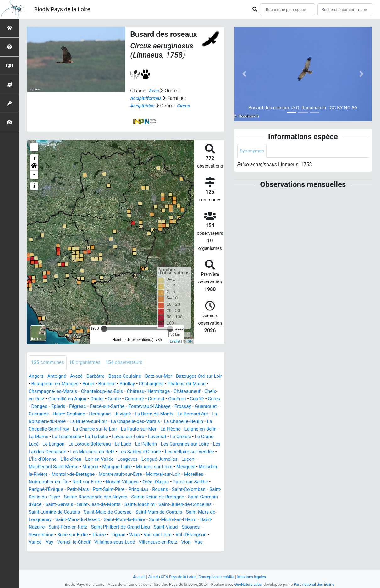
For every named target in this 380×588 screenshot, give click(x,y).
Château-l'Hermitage (173, 391)
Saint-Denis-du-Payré (78, 505)
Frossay (60, 414)
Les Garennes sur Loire (145, 452)
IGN (190, 341)
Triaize (183, 542)
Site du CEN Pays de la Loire (170, 577)
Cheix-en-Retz (76, 399)
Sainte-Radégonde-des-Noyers (139, 505)
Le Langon (185, 444)
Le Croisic (123, 444)
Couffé (59, 407)
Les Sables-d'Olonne (129, 459)
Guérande (110, 414)
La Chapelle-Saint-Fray (148, 429)
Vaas (34, 550)
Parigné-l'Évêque (74, 497)
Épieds (116, 407)
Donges (96, 407)
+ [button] (34, 158)
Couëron (38, 407)
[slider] (104, 328)
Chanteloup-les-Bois (124, 391)
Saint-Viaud (69, 542)
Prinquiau (172, 497)
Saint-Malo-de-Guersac (173, 520)
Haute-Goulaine (142, 414)
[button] (34, 166)
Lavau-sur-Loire (67, 444)
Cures (77, 407)
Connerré (187, 399)
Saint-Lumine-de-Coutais (116, 520)
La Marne (157, 437)
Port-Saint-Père (140, 497)
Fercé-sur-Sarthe (167, 407)
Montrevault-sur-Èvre (147, 482)
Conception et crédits (217, 577)
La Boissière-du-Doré (126, 422)
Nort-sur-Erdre (115, 489)
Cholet (147, 399)
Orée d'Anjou (187, 489)
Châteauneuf (43, 399)
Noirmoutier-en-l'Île (74, 489)
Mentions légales (255, 577)
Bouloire (129, 384)
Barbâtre (99, 376)
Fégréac (136, 407)
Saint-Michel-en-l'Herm (71, 535)
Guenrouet (84, 414)
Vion (93, 557)
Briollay (151, 384)
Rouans (195, 497)
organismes (88, 362)
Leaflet (175, 341)
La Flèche (93, 437)
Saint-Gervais (118, 512)
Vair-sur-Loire (59, 550)
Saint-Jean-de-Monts (160, 512)
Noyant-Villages (152, 489)
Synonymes (253, 151)
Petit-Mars (108, 497)
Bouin (110, 384)
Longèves (123, 467)
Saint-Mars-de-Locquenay (98, 527)
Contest (209, 399)
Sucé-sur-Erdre (156, 542)
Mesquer (194, 474)
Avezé (79, 376)
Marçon (94, 474)
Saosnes (96, 542)
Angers (36, 376)
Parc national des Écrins (315, 584)
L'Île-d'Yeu (63, 467)
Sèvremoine (122, 542)
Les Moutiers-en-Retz (79, 459)
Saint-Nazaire (115, 535)
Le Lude (80, 452)
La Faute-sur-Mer (60, 437)
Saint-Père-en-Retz (154, 535)
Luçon (187, 467)
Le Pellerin (104, 452)
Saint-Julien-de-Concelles (57, 520)
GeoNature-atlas (247, 584)
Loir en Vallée (93, 467)
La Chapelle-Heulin (99, 429)
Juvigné (199, 414)
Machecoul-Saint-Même (55, 474)
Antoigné (58, 376)
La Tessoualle (186, 437)
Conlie (165, 399)
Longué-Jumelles (157, 467)
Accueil (135, 577)
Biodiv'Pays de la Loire (62, 9)
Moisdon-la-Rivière (49, 482)
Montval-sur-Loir (192, 482)
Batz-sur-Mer (165, 376)
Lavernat (98, 444)
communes (49, 362)
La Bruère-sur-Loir (173, 422)
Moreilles (39, 489)
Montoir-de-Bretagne (97, 482)
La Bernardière (83, 422)
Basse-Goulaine (130, 376)
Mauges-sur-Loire (161, 474)
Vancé (121, 550)
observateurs (129, 362)
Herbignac (175, 414)
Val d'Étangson (94, 550)
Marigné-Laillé (122, 474)
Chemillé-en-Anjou (116, 399)
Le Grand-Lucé (154, 444)
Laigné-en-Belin (125, 437)
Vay (136, 550)
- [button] (34, 174)
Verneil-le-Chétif (162, 550)
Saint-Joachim (203, 512)
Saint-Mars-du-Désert (154, 527)
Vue (106, 557)
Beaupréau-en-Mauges (74, 384)
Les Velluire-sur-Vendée (181, 459)
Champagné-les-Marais (72, 391)
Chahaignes (176, 384)
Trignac (203, 542)
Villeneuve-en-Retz (63, 557)
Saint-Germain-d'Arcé (76, 512)
